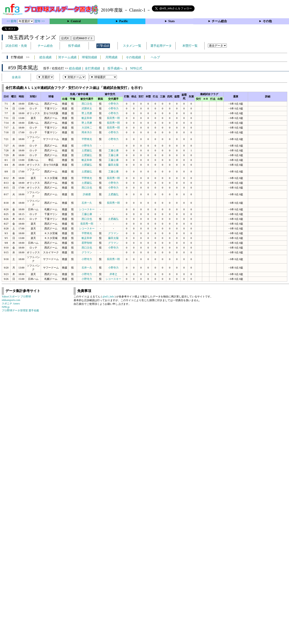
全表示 (16, 77)
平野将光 (87, 139)
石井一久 (87, 203)
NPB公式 (136, 68)
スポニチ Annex (11, 304)
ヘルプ (155, 57)
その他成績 (133, 57)
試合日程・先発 (16, 46)
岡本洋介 (87, 132)
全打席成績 (92, 68)
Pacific (124, 21)
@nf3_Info (108, 297)
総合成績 (45, 57)
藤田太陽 (113, 165)
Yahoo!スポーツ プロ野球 (16, 297)
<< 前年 (12, 21)
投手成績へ (115, 68)
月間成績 (111, 57)
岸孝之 (113, 274)
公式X (65, 38)
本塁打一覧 (190, 46)
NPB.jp (6, 307)
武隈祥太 (87, 108)
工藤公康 (113, 150)
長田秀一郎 (113, 118)
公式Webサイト (83, 38)
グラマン (113, 233)
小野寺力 (113, 104)
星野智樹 (87, 243)
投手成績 (74, 46)
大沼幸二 (87, 128)
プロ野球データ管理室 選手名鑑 (20, 310)
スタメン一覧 (132, 46)
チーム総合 (219, 21)
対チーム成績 (67, 57)
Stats (171, 21)
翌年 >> (40, 21)
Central (76, 21)
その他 (267, 21)
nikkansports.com (11, 300)
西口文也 (87, 104)
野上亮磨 (87, 113)
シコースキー (87, 209)
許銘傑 (87, 194)
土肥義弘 (87, 150)
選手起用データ (161, 46)
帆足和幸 (87, 118)
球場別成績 (89, 57)
